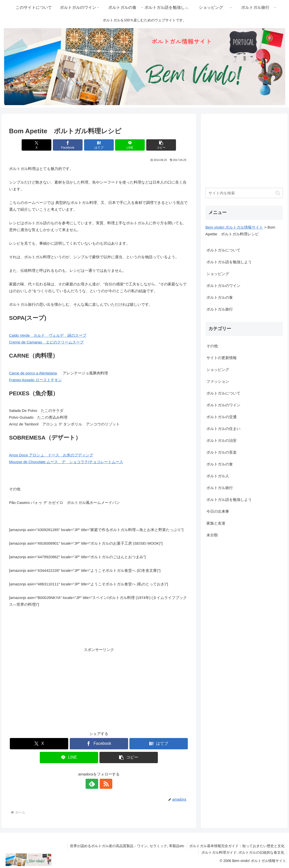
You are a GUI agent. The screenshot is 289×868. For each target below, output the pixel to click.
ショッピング (218, 274)
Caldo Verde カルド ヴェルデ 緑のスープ (48, 335)
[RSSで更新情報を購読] (105, 784)
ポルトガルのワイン (223, 286)
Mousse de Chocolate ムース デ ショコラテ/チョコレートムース (66, 462)
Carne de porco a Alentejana (33, 373)
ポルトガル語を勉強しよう (229, 262)
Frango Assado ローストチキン (35, 380)
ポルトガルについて (223, 250)
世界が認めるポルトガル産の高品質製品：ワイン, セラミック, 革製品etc (127, 846)
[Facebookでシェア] (69, 145)
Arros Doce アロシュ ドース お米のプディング (51, 455)
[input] (244, 193)
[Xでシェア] (39, 145)
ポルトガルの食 (220, 297)
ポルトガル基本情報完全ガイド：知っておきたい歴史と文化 (237, 846)
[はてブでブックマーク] (99, 145)
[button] (159, 145)
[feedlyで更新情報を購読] (93, 784)
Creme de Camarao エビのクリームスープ (46, 342)
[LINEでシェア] (129, 145)
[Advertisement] (99, 688)
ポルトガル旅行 (220, 309)
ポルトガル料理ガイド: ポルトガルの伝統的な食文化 (243, 852)
